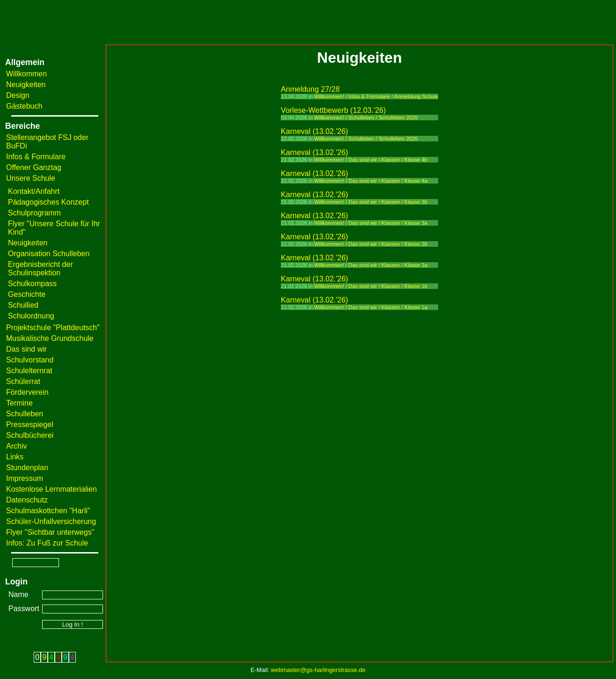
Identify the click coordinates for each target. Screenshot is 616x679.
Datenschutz (27, 500)
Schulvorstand (30, 360)
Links (15, 457)
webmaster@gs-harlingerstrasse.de (318, 670)
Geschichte (27, 294)
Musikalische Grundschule (50, 338)
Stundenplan (27, 468)
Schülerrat (23, 381)
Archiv (16, 446)
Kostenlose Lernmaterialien (51, 489)
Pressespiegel (30, 424)
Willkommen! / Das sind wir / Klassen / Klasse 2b (371, 244)
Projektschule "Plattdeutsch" (53, 328)
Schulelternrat (29, 371)
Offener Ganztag (34, 167)
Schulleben (25, 414)
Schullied (23, 305)
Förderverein (27, 392)
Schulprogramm (34, 213)
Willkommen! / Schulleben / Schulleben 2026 (366, 118)
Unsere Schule (31, 178)
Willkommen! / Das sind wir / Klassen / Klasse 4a (371, 181)
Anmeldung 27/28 (310, 89)
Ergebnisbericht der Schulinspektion (40, 269)
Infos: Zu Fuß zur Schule (47, 543)
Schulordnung (31, 316)
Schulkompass (32, 284)
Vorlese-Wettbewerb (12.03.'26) (333, 110)
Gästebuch (24, 106)
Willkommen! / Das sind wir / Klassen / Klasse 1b (371, 286)
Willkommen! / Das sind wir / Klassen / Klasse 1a (371, 307)
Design (18, 95)
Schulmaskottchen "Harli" (48, 511)
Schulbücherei (30, 435)
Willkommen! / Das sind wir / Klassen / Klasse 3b (371, 202)
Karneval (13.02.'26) (315, 131)
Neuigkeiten (26, 85)
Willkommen (26, 74)
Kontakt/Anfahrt (34, 191)
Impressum (25, 478)
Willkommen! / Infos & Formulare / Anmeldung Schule (376, 96)
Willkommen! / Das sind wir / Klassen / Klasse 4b (371, 160)
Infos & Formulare (36, 157)
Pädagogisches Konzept (48, 202)
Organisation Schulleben (49, 254)
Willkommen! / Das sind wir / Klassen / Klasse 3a (371, 223)
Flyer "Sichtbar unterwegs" (50, 532)
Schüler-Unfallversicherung (51, 521)
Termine (19, 403)
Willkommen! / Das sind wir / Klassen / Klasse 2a (371, 265)
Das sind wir (26, 349)
